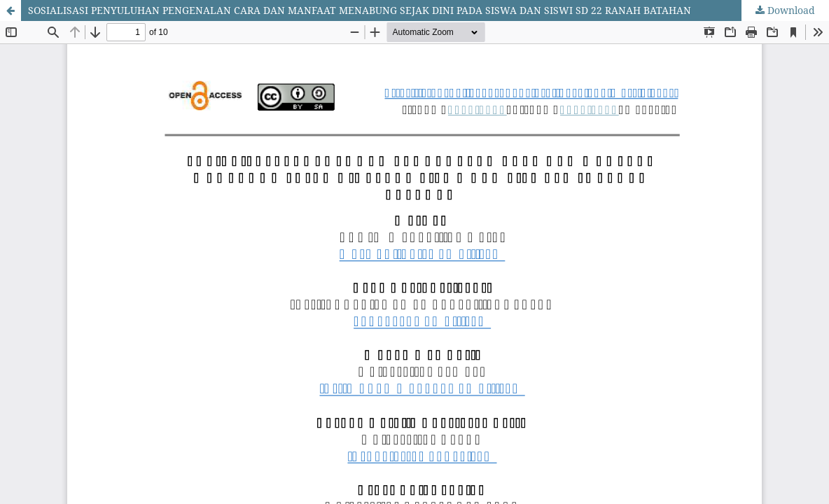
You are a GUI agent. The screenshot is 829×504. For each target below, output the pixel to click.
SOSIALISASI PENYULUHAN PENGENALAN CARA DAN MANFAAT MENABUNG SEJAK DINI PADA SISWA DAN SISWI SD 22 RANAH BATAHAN (360, 10)
